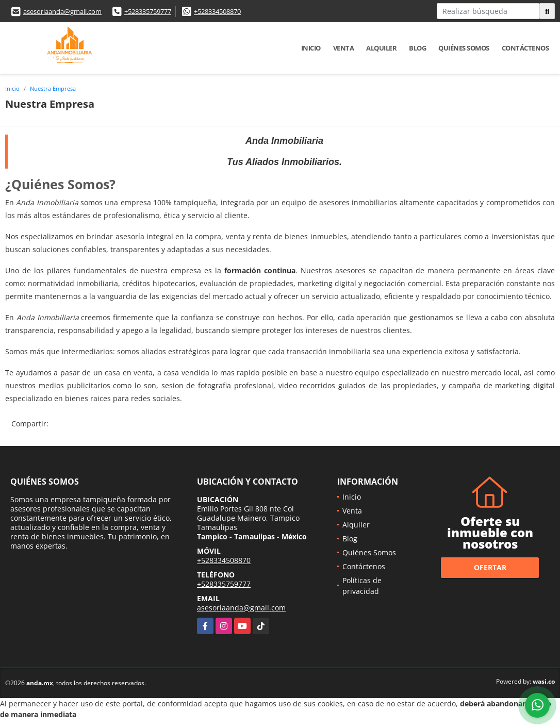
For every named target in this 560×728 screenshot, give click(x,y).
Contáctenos (525, 48)
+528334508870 (217, 11)
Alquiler (381, 48)
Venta (344, 48)
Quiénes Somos (464, 48)
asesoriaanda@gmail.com (62, 11)
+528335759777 (148, 11)
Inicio (311, 48)
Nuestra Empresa (53, 88)
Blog (417, 48)
